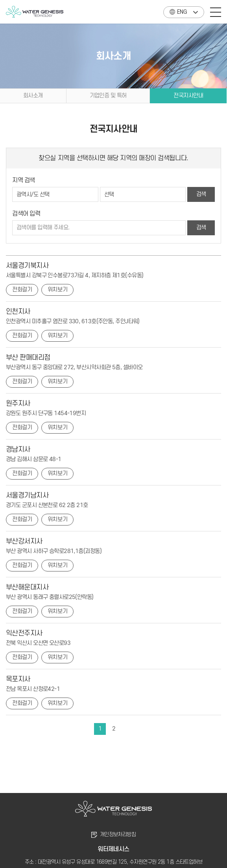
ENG (178, 11)
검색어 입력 (26, 214)
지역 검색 (24, 180)
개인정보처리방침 (118, 834)
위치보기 (57, 290)
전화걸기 (22, 290)
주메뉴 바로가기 (0, 0)
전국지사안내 (188, 96)
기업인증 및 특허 (108, 96)
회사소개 (33, 96)
